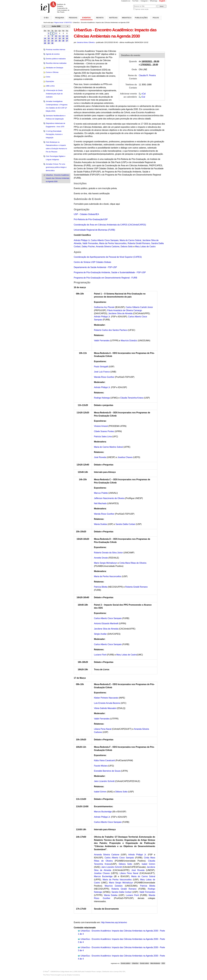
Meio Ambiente (155, 963)
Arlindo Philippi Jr (82, 240)
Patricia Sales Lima (103, 437)
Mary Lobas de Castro (145, 247)
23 (52, 41)
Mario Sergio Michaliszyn (106, 563)
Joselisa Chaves (125, 457)
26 (63, 41)
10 (56, 36)
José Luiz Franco (102, 372)
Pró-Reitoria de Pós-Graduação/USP (91, 219)
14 (45, 38)
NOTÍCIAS (113, 18)
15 (49, 38)
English (162, 1)
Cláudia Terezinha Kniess (132, 398)
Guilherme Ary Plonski (104, 307)
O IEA (46, 18)
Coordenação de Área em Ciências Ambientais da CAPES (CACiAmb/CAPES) (110, 225)
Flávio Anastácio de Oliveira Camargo (125, 310)
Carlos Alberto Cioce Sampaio (105, 240)
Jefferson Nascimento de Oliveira (109, 498)
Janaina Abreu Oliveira (86, 42)
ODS (163, 963)
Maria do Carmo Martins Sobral (109, 447)
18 (60, 38)
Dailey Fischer (88, 247)
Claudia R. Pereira (147, 75)
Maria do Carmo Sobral (130, 240)
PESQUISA (60, 18)
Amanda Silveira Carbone (108, 247)
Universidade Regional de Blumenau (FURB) (94, 230)
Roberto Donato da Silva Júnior (108, 553)
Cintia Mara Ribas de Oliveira (133, 563)
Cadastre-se (126, 1)
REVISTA (100, 18)
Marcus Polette (101, 493)
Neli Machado (100, 503)
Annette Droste (101, 558)
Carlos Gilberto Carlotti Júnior (139, 307)
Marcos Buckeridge (103, 812)
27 (67, 41)
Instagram (144, 1)
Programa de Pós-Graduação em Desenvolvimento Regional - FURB (105, 278)
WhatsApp (154, 1)
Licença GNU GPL (119, 972)
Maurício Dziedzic (129, 341)
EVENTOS (87, 18)
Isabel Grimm (100, 792)
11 (60, 36)
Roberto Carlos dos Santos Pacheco (111, 330)
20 (67, 38)
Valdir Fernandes (90, 243)
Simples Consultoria (73, 975)
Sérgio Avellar (100, 634)
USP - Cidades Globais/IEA (86, 214)
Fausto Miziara (101, 766)
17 (56, 38)
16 (52, 38)
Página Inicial (59, 22)
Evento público (126, 963)
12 (63, 36)
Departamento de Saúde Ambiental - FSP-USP (95, 267)
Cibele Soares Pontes (104, 431)
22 (49, 41)
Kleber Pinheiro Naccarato (106, 698)
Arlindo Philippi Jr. (102, 317)
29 (49, 43)
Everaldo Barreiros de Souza (107, 771)
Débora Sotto (121, 792)
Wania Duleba (100, 524)
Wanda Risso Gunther (104, 377)
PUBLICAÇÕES (141, 18)
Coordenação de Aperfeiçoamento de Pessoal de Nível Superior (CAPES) (108, 257)
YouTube (135, 1)
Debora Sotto (127, 247)
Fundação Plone (90, 972)
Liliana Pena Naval (103, 729)
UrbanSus (135, 963)
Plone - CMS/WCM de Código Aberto (57, 972)
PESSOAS (73, 18)
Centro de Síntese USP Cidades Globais (92, 262)
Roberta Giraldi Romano (139, 243)
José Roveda (100, 457)
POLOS (156, 18)
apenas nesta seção (142, 9)
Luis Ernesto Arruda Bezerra (107, 703)
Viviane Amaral (101, 426)
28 (45, 43)
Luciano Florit (100, 655)
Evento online (144, 963)
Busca (127, 5)
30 (52, 43)
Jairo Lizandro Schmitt (105, 781)
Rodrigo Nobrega (102, 398)
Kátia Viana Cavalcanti (104, 760)
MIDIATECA (127, 18)
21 (45, 41)
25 (60, 41)
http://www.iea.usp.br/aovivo (114, 922)
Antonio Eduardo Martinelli (106, 623)
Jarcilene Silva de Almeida (120, 313)
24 (56, 41)
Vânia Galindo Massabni (105, 708)
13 (67, 36)
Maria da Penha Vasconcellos (113, 243)
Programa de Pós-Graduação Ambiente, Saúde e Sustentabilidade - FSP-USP (110, 272)
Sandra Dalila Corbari (126, 524)
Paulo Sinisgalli (101, 367)
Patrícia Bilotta (101, 587)
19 (63, 38)
